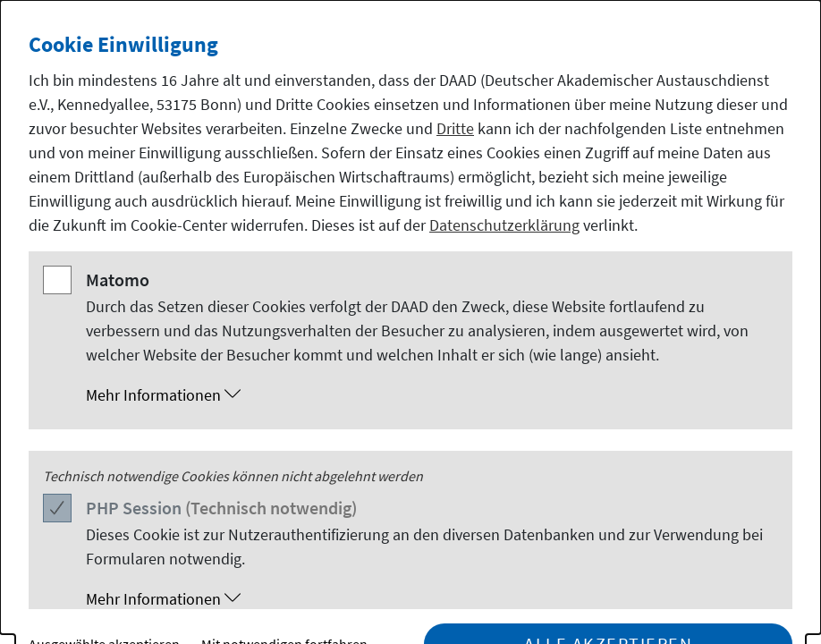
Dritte (455, 128)
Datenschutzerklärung (504, 225)
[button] (428, 395)
